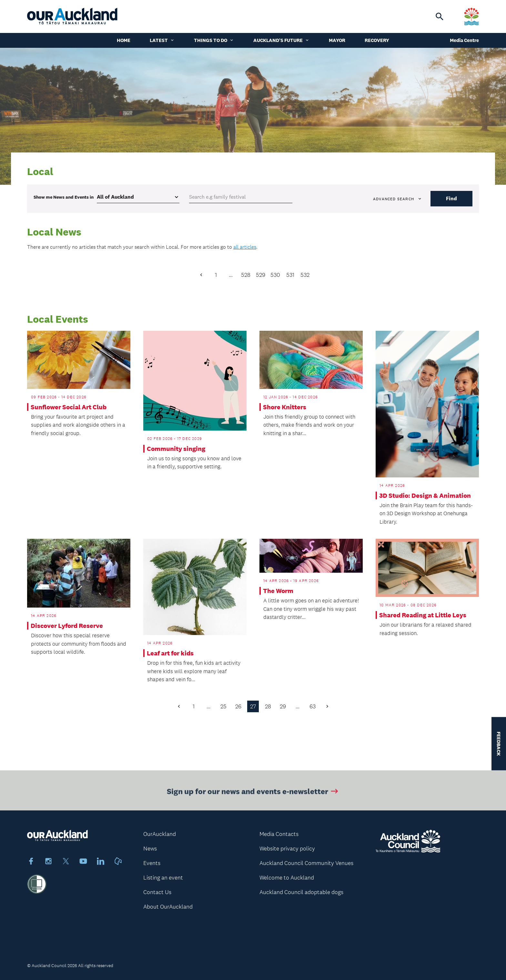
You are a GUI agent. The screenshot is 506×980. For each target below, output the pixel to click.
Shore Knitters (285, 407)
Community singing (176, 449)
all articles (245, 247)
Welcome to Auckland (287, 878)
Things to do (214, 40)
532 (305, 275)
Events (152, 863)
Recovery (377, 40)
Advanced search (398, 199)
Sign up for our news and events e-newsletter (253, 792)
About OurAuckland (168, 907)
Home (124, 40)
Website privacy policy (287, 849)
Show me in (64, 197)
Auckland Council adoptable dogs (301, 892)
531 (290, 275)
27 (253, 706)
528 (246, 275)
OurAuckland (160, 834)
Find (451, 198)
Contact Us (157, 892)
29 (283, 706)
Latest (162, 40)
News (150, 849)
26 (238, 706)
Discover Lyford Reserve (67, 626)
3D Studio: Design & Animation (425, 495)
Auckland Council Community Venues (306, 863)
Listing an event (163, 878)
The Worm (278, 591)
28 (268, 706)
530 (275, 275)
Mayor (337, 40)
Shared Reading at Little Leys (423, 615)
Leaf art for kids (170, 653)
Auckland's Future (281, 40)
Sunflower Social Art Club (69, 407)
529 (261, 275)
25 (223, 706)
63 (313, 706)
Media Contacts (279, 834)
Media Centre (464, 40)
